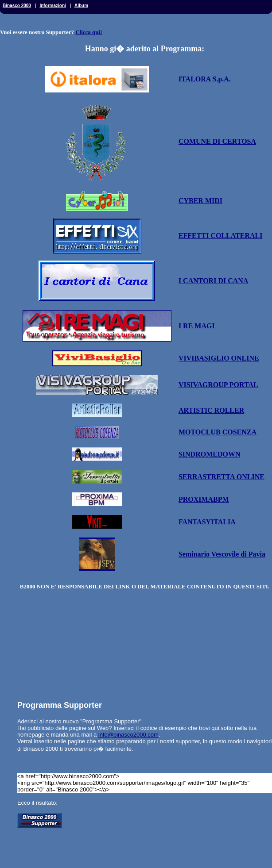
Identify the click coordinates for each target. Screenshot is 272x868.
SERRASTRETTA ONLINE (221, 477)
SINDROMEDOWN (210, 454)
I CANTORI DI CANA (214, 281)
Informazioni (52, 6)
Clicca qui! (89, 32)
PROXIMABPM (204, 499)
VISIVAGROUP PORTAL (218, 385)
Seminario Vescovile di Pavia (222, 554)
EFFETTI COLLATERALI (221, 236)
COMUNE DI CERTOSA (217, 141)
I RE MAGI (197, 326)
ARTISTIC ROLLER (211, 410)
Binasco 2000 (17, 6)
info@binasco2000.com (128, 735)
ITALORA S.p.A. (205, 79)
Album (81, 6)
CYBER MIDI (200, 201)
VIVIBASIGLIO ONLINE (219, 358)
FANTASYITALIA (207, 522)
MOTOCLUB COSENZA (218, 432)
